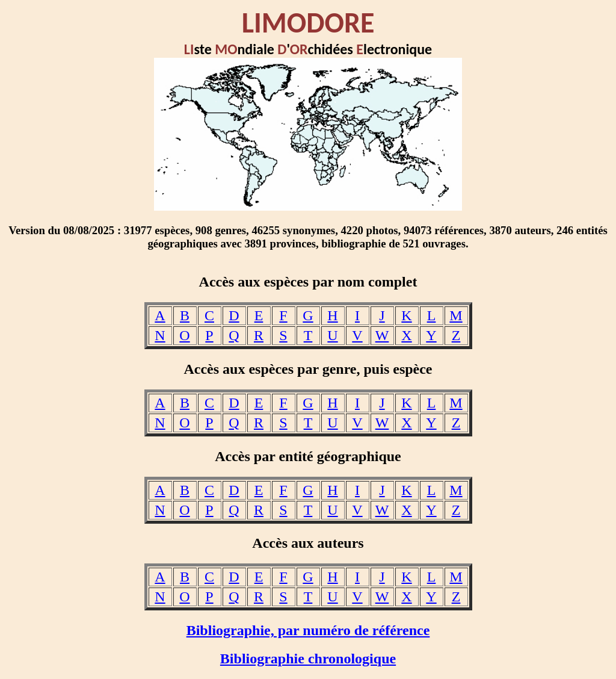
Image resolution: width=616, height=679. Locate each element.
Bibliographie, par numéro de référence (308, 630)
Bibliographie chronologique (308, 659)
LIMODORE (308, 23)
